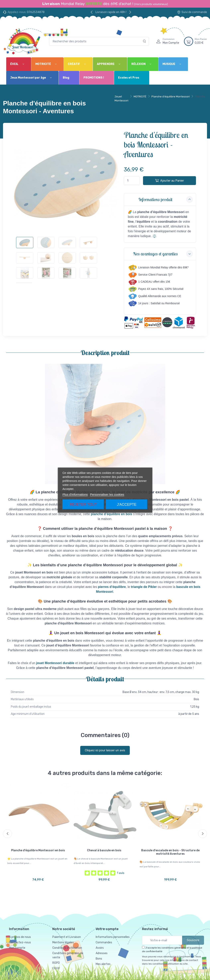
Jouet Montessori (121, 99)
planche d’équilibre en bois (112, 514)
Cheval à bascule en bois (104, 850)
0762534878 (36, 12)
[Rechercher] (145, 41)
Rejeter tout (83, 504)
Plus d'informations (75, 494)
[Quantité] (132, 181)
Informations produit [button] (166, 199)
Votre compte (107, 929)
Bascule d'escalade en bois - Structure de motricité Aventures (170, 852)
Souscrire (193, 940)
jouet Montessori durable (55, 663)
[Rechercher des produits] (99, 41)
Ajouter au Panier (169, 180)
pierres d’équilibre (112, 587)
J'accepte (127, 504)
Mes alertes (103, 964)
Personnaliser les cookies (107, 494)
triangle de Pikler (144, 587)
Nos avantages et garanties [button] (163, 254)
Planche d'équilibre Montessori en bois (38, 850)
